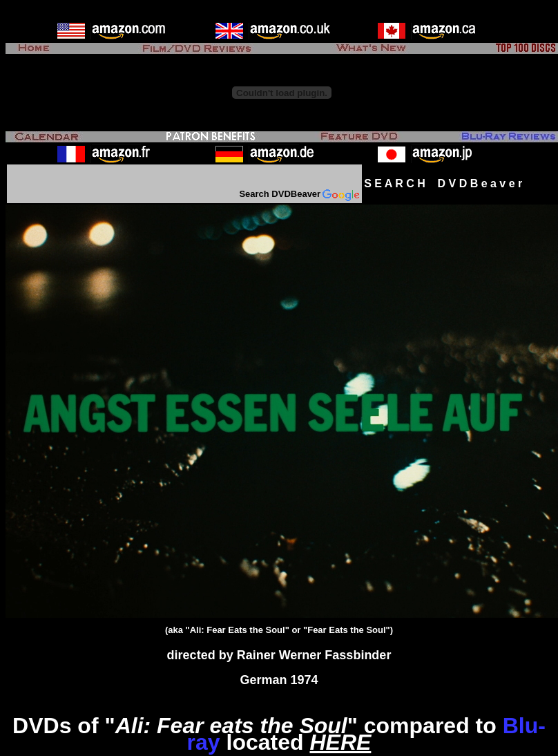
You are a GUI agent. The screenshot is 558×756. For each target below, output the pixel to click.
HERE (340, 742)
